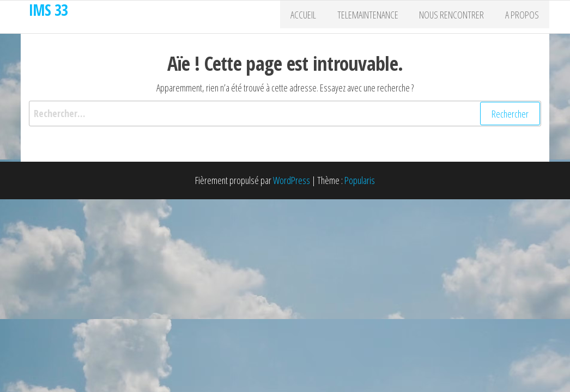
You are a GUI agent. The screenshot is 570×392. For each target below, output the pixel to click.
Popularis (360, 180)
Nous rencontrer (459, 17)
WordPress (292, 180)
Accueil (320, 17)
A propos (524, 17)
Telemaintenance (379, 17)
